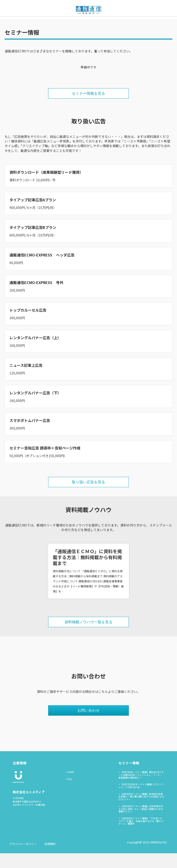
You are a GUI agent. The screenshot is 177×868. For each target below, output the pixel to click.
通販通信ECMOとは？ (50, 24)
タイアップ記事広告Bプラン (33, 242)
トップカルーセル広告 (28, 325)
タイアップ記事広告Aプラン (33, 214)
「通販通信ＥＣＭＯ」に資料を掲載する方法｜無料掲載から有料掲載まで (87, 572)
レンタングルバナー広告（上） (35, 352)
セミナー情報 (81, 24)
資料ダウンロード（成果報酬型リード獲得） (46, 187)
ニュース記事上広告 (26, 380)
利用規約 (50, 858)
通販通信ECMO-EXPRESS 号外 (36, 297)
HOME (71, 787)
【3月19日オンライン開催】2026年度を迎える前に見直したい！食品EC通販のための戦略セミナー (141, 823)
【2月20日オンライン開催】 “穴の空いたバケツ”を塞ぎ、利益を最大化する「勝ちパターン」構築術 (141, 836)
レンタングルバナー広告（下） (35, 407)
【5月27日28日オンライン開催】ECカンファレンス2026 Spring (141, 800)
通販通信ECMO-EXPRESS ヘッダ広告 (42, 270)
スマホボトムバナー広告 (30, 435)
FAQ (69, 794)
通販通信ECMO (132, 24)
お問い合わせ (106, 24)
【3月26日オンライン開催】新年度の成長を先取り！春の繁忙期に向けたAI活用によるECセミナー (141, 811)
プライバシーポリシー (23, 858)
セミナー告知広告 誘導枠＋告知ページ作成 (45, 463)
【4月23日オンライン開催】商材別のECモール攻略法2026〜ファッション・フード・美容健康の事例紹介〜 (141, 790)
